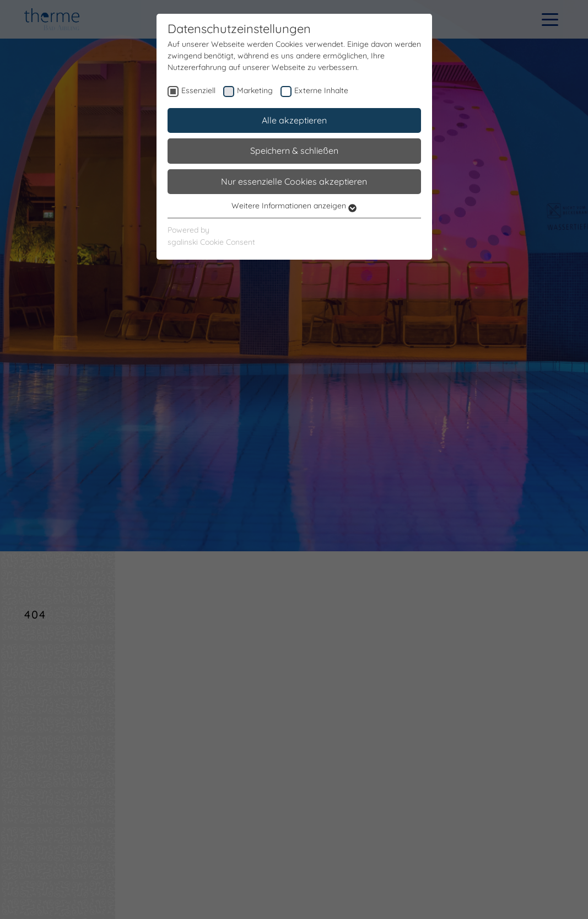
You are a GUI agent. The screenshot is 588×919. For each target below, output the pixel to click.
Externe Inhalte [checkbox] (321, 90)
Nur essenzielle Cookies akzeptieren (294, 181)
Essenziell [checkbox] (198, 90)
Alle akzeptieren (294, 120)
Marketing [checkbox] (255, 90)
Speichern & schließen (294, 151)
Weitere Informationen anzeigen (294, 206)
